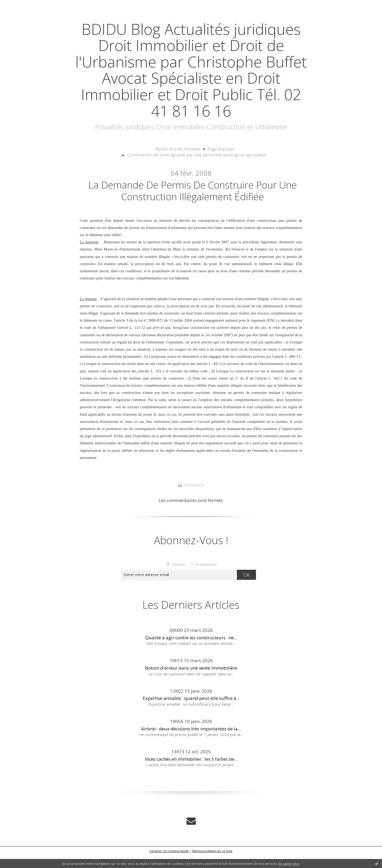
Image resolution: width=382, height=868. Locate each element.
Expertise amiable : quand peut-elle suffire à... (191, 711)
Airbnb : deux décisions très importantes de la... (191, 741)
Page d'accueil (151, 165)
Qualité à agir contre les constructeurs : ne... (191, 651)
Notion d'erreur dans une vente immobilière (191, 681)
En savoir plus (289, 864)
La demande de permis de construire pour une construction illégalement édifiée (192, 203)
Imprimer (191, 498)
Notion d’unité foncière (111, 165)
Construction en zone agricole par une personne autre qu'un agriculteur (235, 165)
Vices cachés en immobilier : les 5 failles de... (191, 772)
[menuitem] (113, 166)
